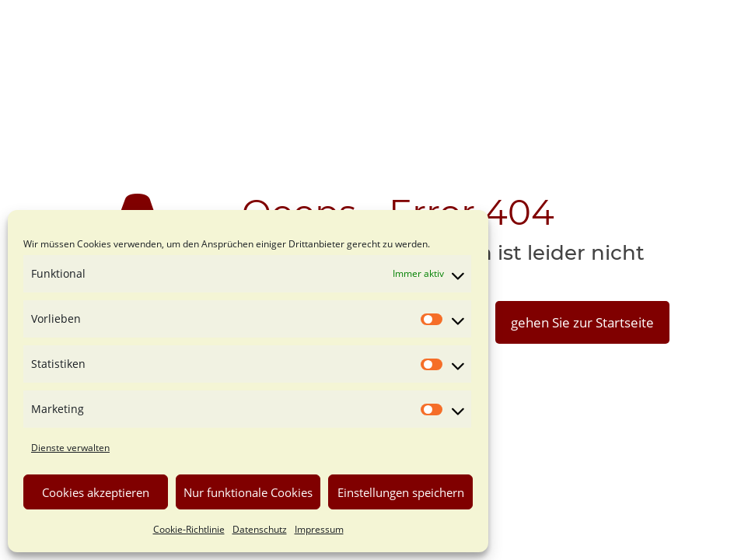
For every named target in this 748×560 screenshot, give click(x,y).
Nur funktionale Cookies (248, 492)
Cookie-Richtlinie (189, 529)
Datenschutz (260, 529)
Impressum (319, 529)
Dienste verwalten (70, 448)
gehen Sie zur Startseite (582, 322)
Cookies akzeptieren (96, 492)
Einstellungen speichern (401, 492)
